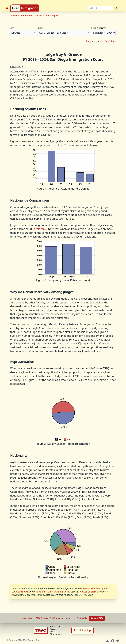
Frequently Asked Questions (101, 41)
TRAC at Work (57, 618)
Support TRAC (97, 618)
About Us (70, 618)
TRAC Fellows (42, 618)
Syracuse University (88, 592)
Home (14, 16)
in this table (40, 229)
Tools (39, 16)
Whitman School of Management (53, 592)
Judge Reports (53, 16)
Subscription (27, 618)
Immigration (30, 8)
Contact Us (82, 618)
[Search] (100, 8)
